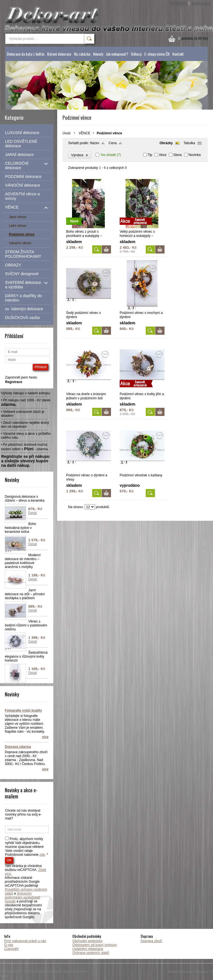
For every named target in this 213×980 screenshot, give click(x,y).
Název (94, 143)
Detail (33, 513)
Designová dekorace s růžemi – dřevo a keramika (25, 499)
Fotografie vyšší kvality (23, 710)
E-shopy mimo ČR (157, 54)
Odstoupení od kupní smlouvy (95, 945)
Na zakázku (82, 54)
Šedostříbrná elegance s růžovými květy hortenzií (26, 657)
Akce (163, 155)
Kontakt (178, 54)
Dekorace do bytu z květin (26, 54)
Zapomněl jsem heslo (21, 377)
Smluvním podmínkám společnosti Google (22, 897)
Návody (98, 54)
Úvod (66, 133)
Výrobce (80, 155)
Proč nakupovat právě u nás (25, 941)
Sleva (177, 155)
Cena (113, 143)
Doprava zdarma (18, 747)
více (45, 737)
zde (42, 855)
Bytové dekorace (59, 54)
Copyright (11, 949)
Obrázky (166, 143)
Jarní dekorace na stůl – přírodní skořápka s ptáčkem (25, 594)
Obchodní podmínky (87, 941)
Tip (150, 155)
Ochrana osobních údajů (91, 953)
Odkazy (136, 54)
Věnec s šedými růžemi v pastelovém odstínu (26, 625)
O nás (9, 945)
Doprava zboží (151, 941)
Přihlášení (178, 3)
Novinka (195, 155)
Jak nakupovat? (117, 54)
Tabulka (189, 143)
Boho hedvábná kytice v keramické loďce (20, 528)
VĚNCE (84, 133)
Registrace (201, 3)
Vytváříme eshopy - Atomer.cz (190, 972)
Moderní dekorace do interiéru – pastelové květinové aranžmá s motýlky (23, 561)
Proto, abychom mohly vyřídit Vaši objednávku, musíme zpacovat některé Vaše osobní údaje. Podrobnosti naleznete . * (26, 847)
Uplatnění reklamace (88, 949)
